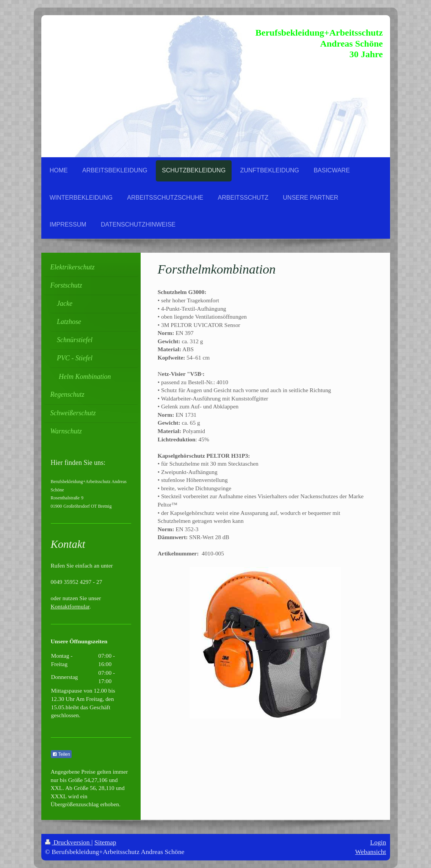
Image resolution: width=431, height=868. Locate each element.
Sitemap (105, 842)
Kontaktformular (70, 606)
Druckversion (68, 842)
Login (378, 842)
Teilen (61, 754)
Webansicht (371, 852)
